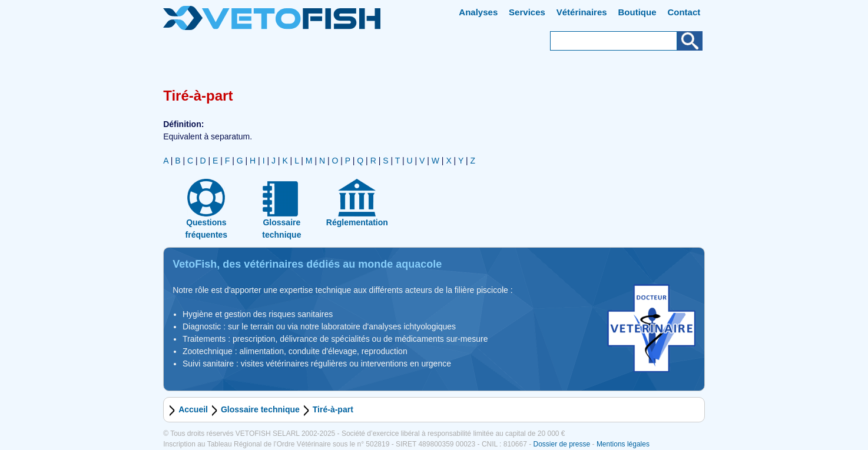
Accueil (193, 409)
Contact (684, 12)
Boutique (637, 12)
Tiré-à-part (333, 409)
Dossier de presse (561, 444)
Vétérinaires (582, 12)
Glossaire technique (260, 409)
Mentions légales (623, 444)
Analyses (478, 12)
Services (527, 12)
